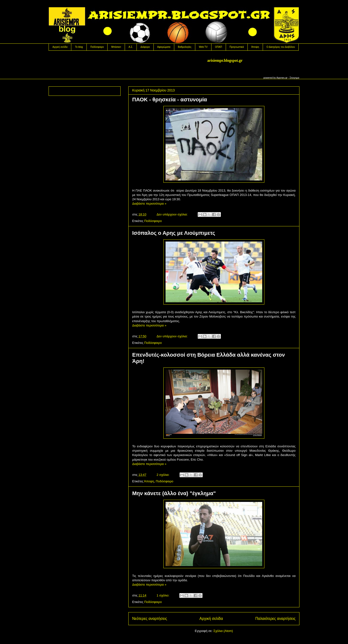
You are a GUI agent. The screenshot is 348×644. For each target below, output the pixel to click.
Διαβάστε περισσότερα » (149, 204)
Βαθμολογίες (185, 47)
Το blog (79, 47)
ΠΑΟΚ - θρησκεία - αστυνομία (170, 100)
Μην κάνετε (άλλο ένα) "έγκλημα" (174, 493)
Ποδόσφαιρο (97, 47)
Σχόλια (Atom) (223, 631)
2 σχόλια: (163, 475)
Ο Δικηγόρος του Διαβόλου (281, 47)
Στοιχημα (294, 78)
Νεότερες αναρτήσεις (150, 619)
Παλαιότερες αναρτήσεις (275, 619)
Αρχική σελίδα (60, 47)
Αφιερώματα (164, 47)
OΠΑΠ (219, 47)
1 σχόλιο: (163, 595)
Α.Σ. (131, 47)
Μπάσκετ (116, 47)
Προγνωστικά (237, 47)
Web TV (203, 47)
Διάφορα (145, 47)
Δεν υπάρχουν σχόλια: (173, 214)
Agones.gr (282, 78)
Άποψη (255, 47)
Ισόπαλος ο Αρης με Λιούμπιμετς (174, 233)
